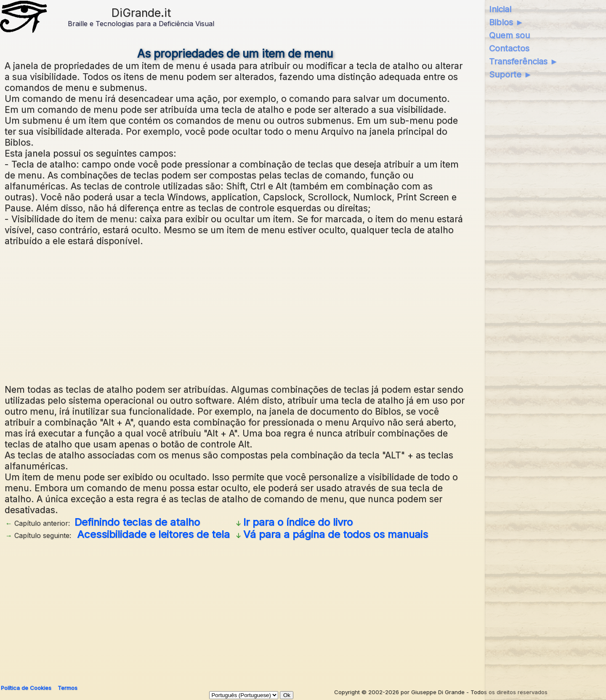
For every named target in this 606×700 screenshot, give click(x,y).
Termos (68, 688)
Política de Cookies (26, 688)
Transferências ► (524, 61)
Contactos (509, 48)
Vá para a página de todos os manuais (336, 534)
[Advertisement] (235, 314)
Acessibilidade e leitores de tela (153, 534)
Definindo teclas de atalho (137, 522)
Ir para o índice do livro (298, 522)
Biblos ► (506, 22)
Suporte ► (511, 75)
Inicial (500, 9)
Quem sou (509, 35)
